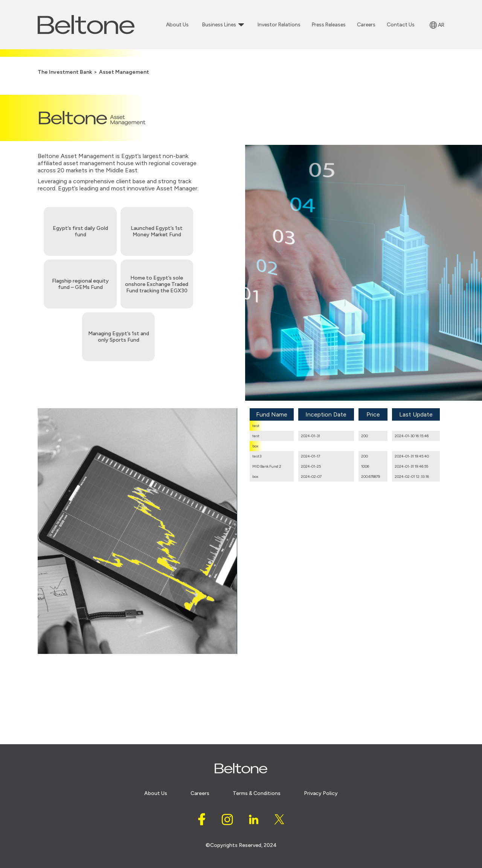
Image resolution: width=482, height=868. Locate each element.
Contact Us (401, 25)
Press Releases (329, 25)
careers (200, 793)
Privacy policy (321, 793)
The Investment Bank (65, 72)
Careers (366, 25)
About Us (177, 25)
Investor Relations (279, 25)
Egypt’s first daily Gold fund (80, 231)
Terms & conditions (257, 793)
